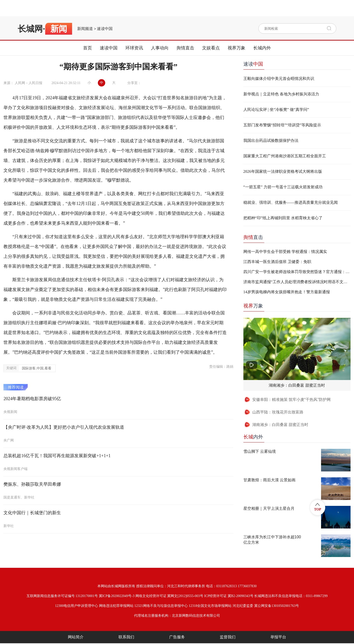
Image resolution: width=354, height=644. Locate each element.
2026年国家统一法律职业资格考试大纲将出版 (283, 171)
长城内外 (262, 48)
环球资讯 (134, 48)
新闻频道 (85, 29)
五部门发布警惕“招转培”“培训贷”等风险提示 (282, 125)
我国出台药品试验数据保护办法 (271, 140)
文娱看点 (211, 48)
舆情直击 (185, 48)
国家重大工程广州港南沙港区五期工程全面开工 (285, 156)
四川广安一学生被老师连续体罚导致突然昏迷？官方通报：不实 (297, 272)
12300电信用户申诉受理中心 (77, 606)
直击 (253, 237)
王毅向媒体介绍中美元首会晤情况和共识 (279, 79)
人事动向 (160, 48)
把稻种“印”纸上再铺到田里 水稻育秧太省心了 (283, 218)
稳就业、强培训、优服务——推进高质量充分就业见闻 (291, 202)
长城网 (30, 29)
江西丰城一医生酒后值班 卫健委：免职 (277, 262)
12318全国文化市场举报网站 (210, 606)
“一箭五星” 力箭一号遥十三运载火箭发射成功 (283, 187)
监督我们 (228, 637)
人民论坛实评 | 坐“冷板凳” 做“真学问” (276, 110)
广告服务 (177, 637)
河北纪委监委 (243, 606)
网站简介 (76, 637)
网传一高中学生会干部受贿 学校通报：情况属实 (285, 252)
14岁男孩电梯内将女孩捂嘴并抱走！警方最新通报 (287, 292)
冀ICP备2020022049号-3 (117, 596)
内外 (253, 437)
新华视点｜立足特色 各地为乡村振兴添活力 (281, 94)
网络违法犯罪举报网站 (116, 606)
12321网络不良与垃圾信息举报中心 (161, 606)
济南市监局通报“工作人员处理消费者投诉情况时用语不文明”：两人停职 (297, 282)
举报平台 (278, 637)
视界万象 (236, 48)
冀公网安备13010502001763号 (277, 606)
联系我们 (126, 637)
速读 (253, 64)
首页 (88, 48)
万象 (253, 306)
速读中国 (105, 29)
